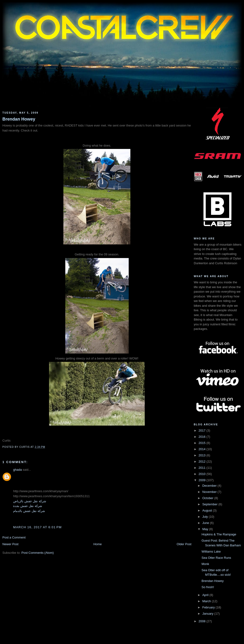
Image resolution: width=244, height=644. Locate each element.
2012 (202, 462)
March (207, 601)
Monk (205, 564)
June (206, 523)
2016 (202, 437)
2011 (202, 468)
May (206, 529)
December (210, 486)
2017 (202, 430)
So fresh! (208, 587)
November (210, 492)
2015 (202, 443)
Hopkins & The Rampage (219, 534)
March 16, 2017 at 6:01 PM (37, 527)
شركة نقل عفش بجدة (28, 506)
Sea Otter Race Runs (216, 558)
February (209, 607)
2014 (202, 449)
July (206, 517)
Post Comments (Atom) (38, 553)
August (208, 510)
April (206, 595)
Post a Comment (14, 537)
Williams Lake (211, 552)
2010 (202, 474)
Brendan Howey (19, 119)
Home (98, 544)
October (208, 498)
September (210, 504)
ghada (17, 470)
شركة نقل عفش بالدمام (29, 511)
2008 (202, 621)
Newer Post (10, 544)
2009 (202, 480)
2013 (202, 455)
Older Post (184, 544)
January (208, 614)
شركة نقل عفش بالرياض (30, 501)
